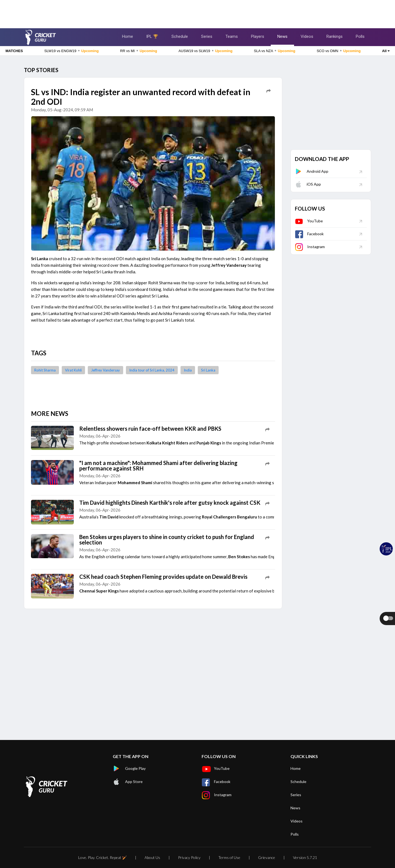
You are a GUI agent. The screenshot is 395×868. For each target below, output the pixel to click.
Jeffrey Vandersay (105, 370)
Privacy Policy (189, 857)
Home (128, 36)
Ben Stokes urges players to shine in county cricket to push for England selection (167, 540)
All (386, 51)
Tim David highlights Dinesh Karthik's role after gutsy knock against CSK (170, 503)
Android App (312, 171)
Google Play (129, 768)
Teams (232, 36)
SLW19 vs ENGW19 (71, 51)
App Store (128, 782)
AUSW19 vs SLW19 (206, 51)
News (282, 36)
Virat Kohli (73, 370)
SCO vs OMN (338, 51)
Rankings (335, 36)
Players (258, 36)
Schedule (180, 36)
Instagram (310, 247)
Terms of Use (229, 857)
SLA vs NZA (275, 51)
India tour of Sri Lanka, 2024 (152, 370)
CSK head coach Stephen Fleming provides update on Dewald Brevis (163, 577)
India (188, 370)
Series (207, 36)
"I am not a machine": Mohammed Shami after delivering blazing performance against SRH (158, 466)
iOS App (308, 184)
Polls (360, 36)
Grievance (267, 857)
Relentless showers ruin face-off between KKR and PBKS (150, 429)
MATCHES (14, 51)
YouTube (309, 221)
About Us (152, 857)
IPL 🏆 (152, 36)
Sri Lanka (208, 370)
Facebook (309, 234)
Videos (307, 36)
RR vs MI (139, 51)
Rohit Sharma (45, 370)
